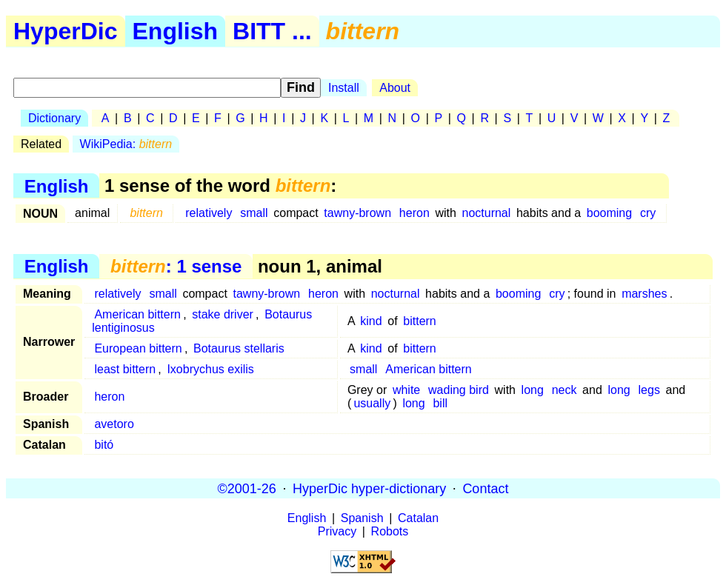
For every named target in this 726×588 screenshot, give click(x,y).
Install (344, 88)
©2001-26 (247, 488)
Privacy (337, 531)
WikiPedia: (126, 144)
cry (648, 213)
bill (440, 403)
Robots (390, 531)
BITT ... (272, 31)
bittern (419, 321)
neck (565, 390)
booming (609, 213)
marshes (644, 294)
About (395, 88)
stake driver (223, 314)
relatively (209, 213)
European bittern (138, 348)
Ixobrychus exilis (210, 369)
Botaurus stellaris (239, 348)
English (176, 31)
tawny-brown (357, 213)
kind (371, 321)
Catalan (418, 518)
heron (414, 213)
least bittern (125, 369)
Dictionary (54, 118)
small (254, 213)
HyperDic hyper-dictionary (369, 488)
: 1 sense (176, 266)
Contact (485, 488)
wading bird (459, 390)
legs (649, 390)
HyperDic (66, 31)
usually (372, 403)
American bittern (137, 314)
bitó (104, 445)
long (533, 390)
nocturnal (487, 213)
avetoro (114, 424)
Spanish (362, 518)
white (406, 390)
